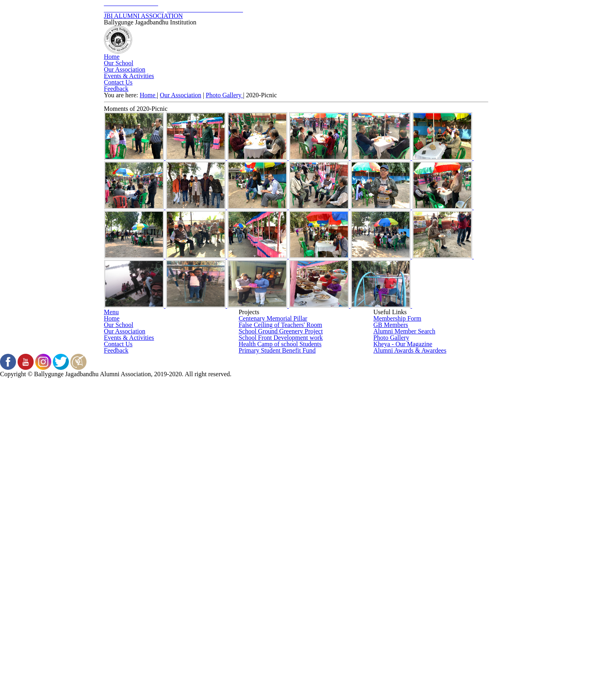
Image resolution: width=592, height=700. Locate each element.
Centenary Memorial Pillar (272, 520)
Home (148, 122)
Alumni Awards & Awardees (409, 609)
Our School (198, 122)
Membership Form (397, 520)
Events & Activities (356, 122)
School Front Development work (280, 574)
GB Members (390, 538)
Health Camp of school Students (281, 591)
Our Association (271, 122)
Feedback (296, 145)
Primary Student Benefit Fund (276, 609)
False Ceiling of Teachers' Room (281, 538)
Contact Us (432, 122)
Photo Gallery (226, 208)
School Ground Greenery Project (281, 556)
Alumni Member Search (403, 556)
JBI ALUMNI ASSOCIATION (296, 34)
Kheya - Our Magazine (403, 591)
